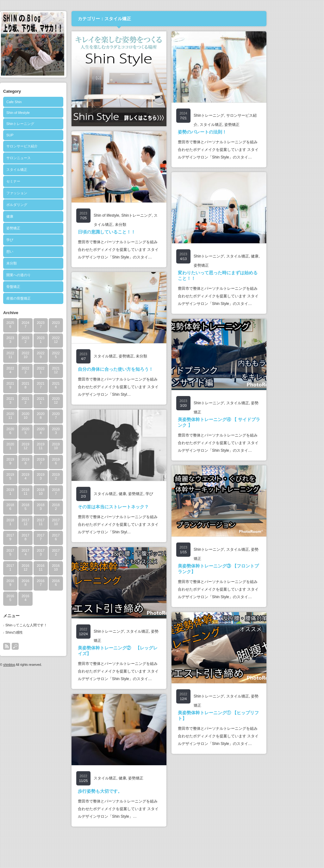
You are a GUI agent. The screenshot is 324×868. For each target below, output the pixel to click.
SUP (37, 135)
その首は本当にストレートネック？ (141, 507)
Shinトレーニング (48, 124)
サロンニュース (46, 158)
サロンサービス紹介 (50, 146)
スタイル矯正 (44, 170)
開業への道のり (46, 275)
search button (43, 646)
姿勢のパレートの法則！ (230, 132)
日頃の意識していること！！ (134, 232)
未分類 (39, 263)
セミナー (41, 181)
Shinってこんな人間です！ (54, 625)
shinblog (37, 665)
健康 (37, 216)
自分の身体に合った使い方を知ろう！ (143, 369)
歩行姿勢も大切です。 (128, 791)
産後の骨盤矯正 (46, 298)
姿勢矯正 (41, 228)
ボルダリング (44, 205)
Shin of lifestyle (46, 113)
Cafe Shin (41, 102)
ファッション (44, 193)
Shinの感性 (42, 632)
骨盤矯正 (41, 287)
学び (37, 240)
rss (34, 646)
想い (37, 251)
